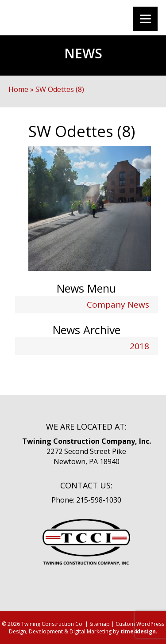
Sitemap (100, 624)
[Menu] (145, 19)
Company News (118, 305)
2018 (139, 346)
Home (18, 89)
